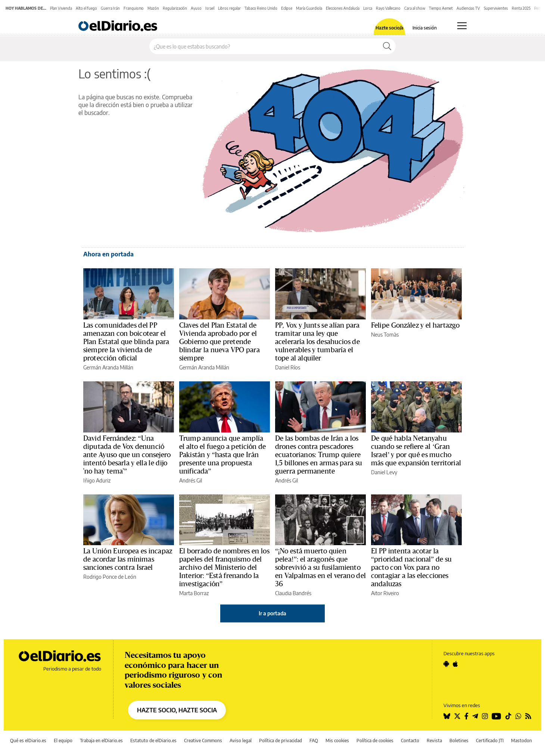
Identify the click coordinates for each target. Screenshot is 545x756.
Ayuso (196, 8)
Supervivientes (496, 8)
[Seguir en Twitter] (457, 716)
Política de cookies (375, 741)
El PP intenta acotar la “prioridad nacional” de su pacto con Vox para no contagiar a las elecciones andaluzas (411, 568)
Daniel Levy (384, 472)
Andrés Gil (191, 480)
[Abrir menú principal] (462, 26)
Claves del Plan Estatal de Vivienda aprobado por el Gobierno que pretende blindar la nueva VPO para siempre (219, 342)
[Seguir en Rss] (528, 716)
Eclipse (287, 8)
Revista (434, 741)
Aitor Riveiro (385, 593)
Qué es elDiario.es (28, 741)
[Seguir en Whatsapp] (518, 716)
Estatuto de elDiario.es (153, 741)
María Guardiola (309, 8)
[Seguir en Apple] (455, 664)
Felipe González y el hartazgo (415, 325)
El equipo (63, 741)
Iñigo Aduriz (97, 480)
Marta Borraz (194, 593)
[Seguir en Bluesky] (447, 716)
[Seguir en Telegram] (475, 716)
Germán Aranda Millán (108, 367)
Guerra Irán (110, 8)
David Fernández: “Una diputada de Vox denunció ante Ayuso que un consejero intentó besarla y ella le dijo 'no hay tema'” (127, 455)
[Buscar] (387, 46)
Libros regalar (229, 8)
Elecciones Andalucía (343, 8)
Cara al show (415, 8)
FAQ (314, 741)
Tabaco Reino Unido (261, 8)
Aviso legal (241, 741)
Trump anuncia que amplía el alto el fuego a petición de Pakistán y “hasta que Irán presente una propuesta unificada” (223, 455)
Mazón (153, 8)
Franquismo (134, 8)
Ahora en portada (108, 254)
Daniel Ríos (288, 367)
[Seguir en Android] (446, 664)
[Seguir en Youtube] (496, 716)
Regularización (175, 8)
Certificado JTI (490, 741)
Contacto (410, 741)
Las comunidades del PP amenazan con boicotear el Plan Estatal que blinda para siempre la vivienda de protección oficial (126, 342)
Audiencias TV (468, 8)
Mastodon (521, 741)
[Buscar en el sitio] (264, 46)
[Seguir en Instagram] (485, 716)
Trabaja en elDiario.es (101, 741)
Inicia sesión (425, 28)
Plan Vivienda (61, 8)
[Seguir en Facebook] (466, 716)
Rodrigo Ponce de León (110, 577)
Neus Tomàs (385, 335)
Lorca (368, 8)
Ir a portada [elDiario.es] (272, 613)
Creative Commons (203, 741)
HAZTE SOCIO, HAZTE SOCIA (177, 710)
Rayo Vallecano (388, 8)
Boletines (459, 741)
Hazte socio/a (390, 28)
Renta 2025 (521, 8)
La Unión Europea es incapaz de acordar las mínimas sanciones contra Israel (128, 559)
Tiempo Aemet (441, 8)
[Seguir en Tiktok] (508, 716)
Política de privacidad (281, 741)
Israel (210, 8)
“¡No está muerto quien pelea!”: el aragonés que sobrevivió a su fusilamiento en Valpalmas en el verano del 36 (320, 568)
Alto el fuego (86, 8)
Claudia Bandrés (293, 593)
